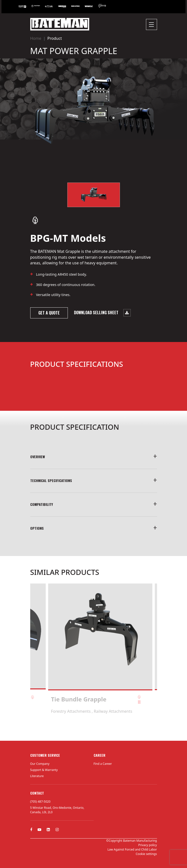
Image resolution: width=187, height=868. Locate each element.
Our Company (40, 764)
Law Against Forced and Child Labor (132, 849)
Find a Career (103, 764)
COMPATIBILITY (42, 504)
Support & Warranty (44, 770)
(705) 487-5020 (40, 802)
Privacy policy (148, 845)
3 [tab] (96, 727)
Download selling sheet (102, 313)
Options (37, 528)
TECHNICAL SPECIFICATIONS (51, 480)
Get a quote (49, 313)
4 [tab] (101, 727)
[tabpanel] (100, 649)
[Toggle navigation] (151, 24)
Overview (38, 457)
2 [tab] (91, 727)
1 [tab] (86, 727)
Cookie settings (146, 854)
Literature (37, 776)
